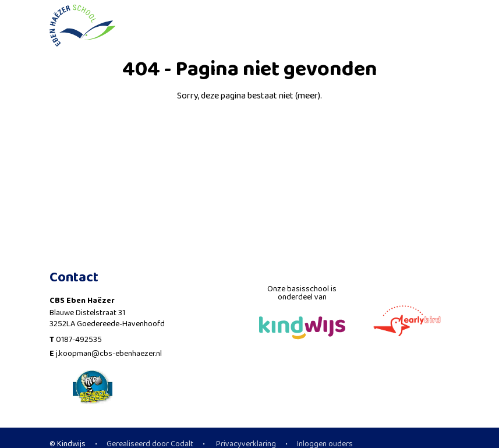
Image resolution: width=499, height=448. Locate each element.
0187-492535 (79, 340)
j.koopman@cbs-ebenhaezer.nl (109, 354)
